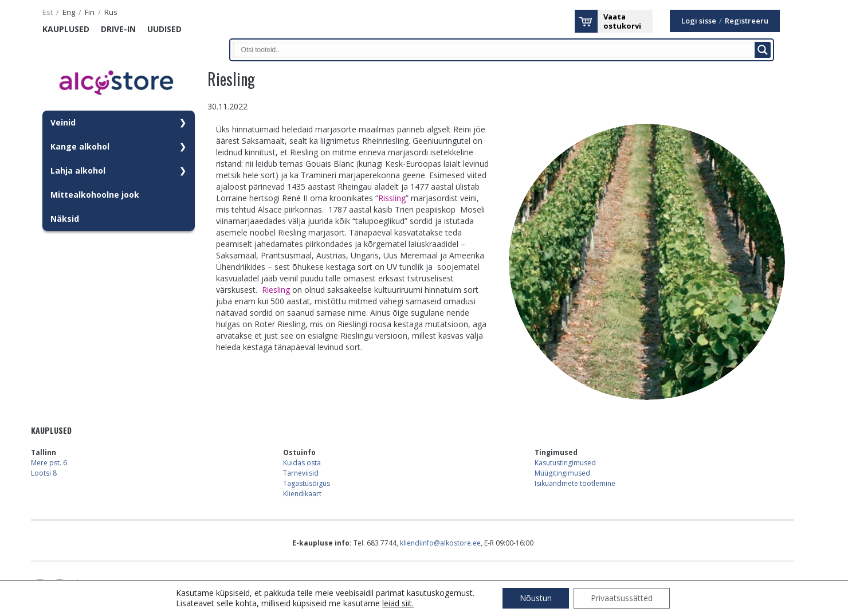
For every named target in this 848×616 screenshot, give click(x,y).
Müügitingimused (562, 473)
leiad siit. (398, 603)
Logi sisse (699, 21)
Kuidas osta (302, 463)
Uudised (164, 29)
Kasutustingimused (565, 463)
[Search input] (496, 50)
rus (111, 12)
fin (90, 12)
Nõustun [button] (536, 598)
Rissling (392, 198)
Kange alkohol (80, 146)
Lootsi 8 (44, 473)
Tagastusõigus (307, 483)
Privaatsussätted (622, 598)
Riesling (276, 290)
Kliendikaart (302, 494)
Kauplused (66, 29)
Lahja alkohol (78, 170)
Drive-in (118, 29)
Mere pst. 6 (49, 463)
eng (69, 12)
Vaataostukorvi (622, 21)
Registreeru (747, 21)
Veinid (63, 122)
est (48, 12)
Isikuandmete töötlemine (575, 483)
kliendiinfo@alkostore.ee (440, 543)
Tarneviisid (301, 473)
